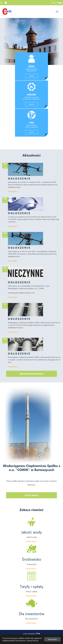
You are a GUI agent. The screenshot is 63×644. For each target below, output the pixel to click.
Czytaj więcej (41, 495)
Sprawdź (33, 76)
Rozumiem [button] (53, 639)
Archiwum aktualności (32, 374)
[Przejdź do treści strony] (57, 12)
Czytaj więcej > (13, 191)
